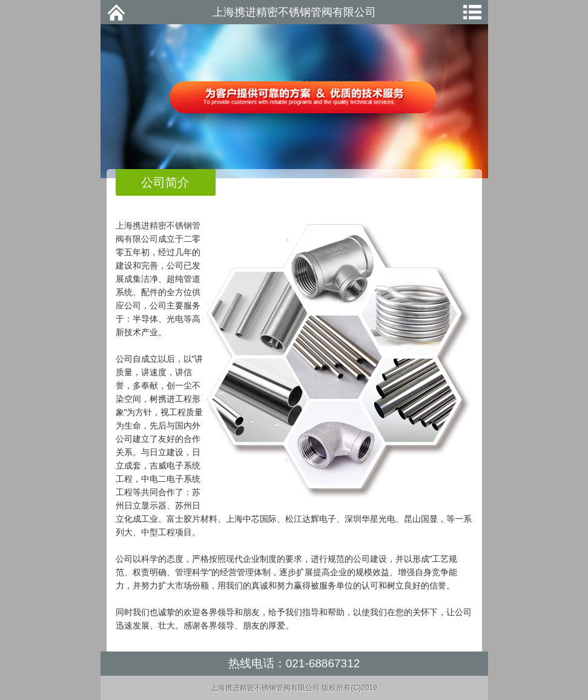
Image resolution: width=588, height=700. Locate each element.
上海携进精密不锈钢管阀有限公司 (294, 12)
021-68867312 (323, 663)
